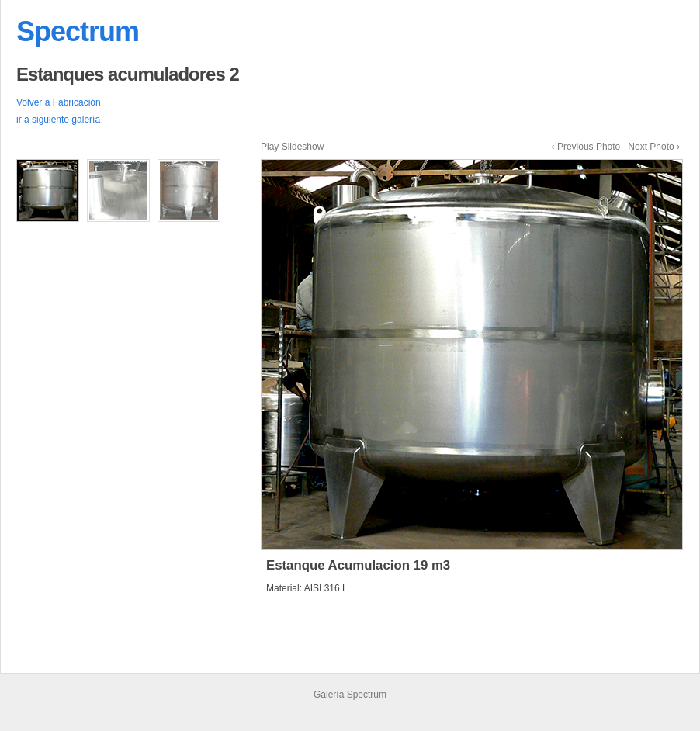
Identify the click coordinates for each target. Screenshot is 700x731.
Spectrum (78, 31)
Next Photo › (654, 147)
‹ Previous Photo (586, 147)
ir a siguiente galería (58, 120)
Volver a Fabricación (59, 102)
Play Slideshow (292, 147)
